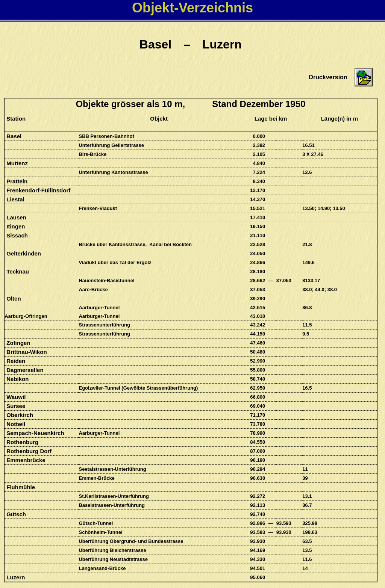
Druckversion (328, 77)
